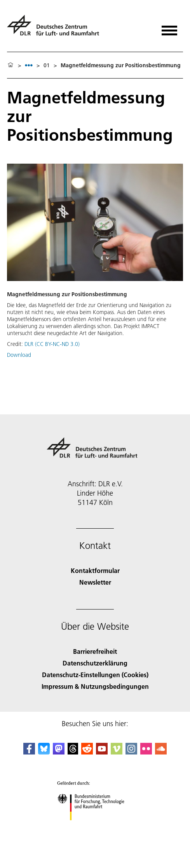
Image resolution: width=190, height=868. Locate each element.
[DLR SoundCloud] (161, 752)
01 (47, 65)
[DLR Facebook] (29, 752)
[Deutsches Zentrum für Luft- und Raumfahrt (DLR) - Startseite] (56, 29)
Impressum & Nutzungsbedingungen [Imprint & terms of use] (95, 686)
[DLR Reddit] (87, 752)
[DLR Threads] (73, 752)
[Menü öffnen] (169, 28)
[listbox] (29, 65)
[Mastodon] (59, 752)
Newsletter (95, 582)
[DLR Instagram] (131, 752)
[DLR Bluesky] (44, 752)
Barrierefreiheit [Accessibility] (95, 651)
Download (19, 355)
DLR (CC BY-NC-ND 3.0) (52, 344)
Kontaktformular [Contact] (95, 570)
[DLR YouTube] (102, 752)
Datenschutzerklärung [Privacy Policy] (95, 663)
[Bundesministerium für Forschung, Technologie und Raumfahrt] (95, 827)
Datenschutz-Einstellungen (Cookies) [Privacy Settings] (95, 675)
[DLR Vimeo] (117, 752)
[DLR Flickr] (146, 752)
